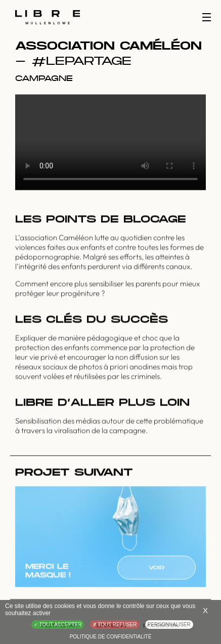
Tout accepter (58, 625)
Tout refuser (115, 625)
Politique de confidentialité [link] (111, 637)
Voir (157, 568)
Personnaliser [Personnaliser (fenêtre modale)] (169, 625)
